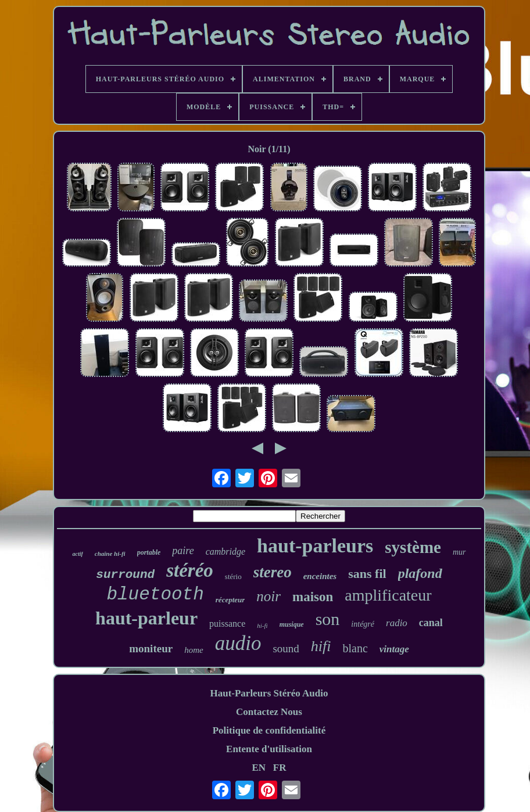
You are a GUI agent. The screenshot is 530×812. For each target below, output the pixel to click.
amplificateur (388, 595)
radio (397, 623)
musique (292, 624)
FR (280, 768)
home (194, 650)
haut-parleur (146, 618)
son (328, 619)
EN (259, 768)
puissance (227, 624)
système (413, 547)
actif (77, 554)
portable (149, 552)
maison (313, 597)
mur (459, 552)
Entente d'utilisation (269, 749)
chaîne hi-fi (110, 554)
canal (431, 623)
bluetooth (155, 594)
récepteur (230, 600)
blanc (355, 648)
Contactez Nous (269, 712)
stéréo (190, 570)
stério (233, 576)
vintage (394, 649)
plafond (420, 573)
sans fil (367, 574)
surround (125, 575)
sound (286, 648)
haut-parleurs (315, 546)
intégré (363, 624)
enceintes (320, 576)
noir (268, 596)
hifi (321, 646)
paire (183, 551)
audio (238, 643)
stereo (273, 572)
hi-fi (262, 626)
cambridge (225, 551)
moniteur (151, 648)
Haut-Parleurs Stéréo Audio (269, 693)
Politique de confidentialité (269, 730)
